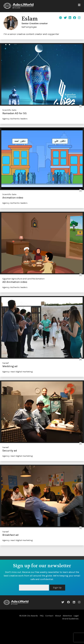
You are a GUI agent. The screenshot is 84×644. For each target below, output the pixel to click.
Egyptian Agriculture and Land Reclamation (23, 279)
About (58, 616)
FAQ (42, 616)
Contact (49, 616)
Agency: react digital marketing (17, 372)
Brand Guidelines (70, 619)
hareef (6, 363)
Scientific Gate (9, 110)
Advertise (67, 616)
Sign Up (57, 588)
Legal (76, 616)
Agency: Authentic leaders (15, 119)
